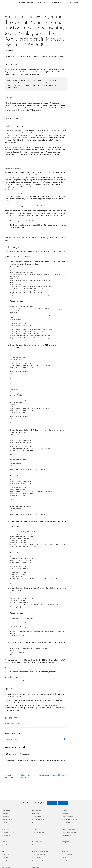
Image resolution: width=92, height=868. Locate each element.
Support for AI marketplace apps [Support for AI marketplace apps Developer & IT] (40, 851)
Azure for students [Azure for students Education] (67, 836)
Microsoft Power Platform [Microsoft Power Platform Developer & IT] (38, 861)
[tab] (11, 754)
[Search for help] (82, 3)
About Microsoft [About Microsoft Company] (66, 848)
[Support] (22, 3)
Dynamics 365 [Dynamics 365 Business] (6, 854)
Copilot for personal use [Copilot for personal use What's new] (8, 826)
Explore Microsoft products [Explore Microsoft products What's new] (9, 832)
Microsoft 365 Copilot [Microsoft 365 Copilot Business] (8, 861)
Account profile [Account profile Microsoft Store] (36, 813)
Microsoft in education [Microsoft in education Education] (68, 813)
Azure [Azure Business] (4, 851)
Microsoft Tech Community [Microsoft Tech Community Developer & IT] (39, 854)
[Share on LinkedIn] (10, 718)
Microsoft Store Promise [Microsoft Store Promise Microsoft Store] (38, 832)
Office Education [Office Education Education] (66, 826)
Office (39, 3)
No (63, 803)
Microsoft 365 (31, 3)
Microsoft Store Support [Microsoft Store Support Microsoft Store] (38, 820)
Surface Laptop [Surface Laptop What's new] (6, 816)
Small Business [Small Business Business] (6, 867)
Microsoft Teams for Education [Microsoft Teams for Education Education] (70, 820)
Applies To (9, 50)
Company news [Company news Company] (66, 851)
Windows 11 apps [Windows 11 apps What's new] (7, 836)
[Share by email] (14, 718)
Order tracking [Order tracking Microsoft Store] (36, 826)
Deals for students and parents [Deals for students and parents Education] (70, 832)
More (45, 3)
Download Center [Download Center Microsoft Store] (36, 816)
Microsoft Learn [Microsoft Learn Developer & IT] (36, 848)
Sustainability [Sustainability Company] (65, 861)
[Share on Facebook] (6, 718)
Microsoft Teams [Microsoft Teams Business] (6, 864)
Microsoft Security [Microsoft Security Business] (7, 848)
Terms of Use (59, 708)
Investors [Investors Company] (64, 857)
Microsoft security (43, 775)
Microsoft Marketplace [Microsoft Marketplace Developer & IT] (38, 857)
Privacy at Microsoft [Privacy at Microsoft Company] (67, 854)
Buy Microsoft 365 (56, 3)
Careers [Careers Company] (64, 845)
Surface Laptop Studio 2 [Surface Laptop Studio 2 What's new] (8, 820)
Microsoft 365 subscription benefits (9, 777)
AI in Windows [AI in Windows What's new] (6, 829)
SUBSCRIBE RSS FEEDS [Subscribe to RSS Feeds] (14, 723)
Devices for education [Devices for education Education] (67, 816)
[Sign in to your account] (87, 3)
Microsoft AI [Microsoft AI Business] (5, 845)
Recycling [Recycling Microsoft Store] (35, 829)
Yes (52, 803)
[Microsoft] (9, 3)
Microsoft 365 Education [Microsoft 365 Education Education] (68, 823)
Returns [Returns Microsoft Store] (34, 823)
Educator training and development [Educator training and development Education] (71, 829)
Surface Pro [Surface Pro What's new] (5, 813)
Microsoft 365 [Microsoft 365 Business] (6, 857)
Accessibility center (60, 775)
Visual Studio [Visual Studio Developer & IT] (35, 867)
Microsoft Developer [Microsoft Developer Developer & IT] (37, 845)
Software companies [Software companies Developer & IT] (37, 864)
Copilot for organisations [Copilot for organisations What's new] (8, 823)
